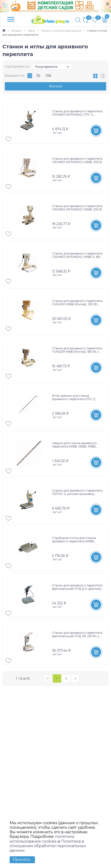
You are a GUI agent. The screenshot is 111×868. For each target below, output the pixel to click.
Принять (22, 859)
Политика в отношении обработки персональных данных (48, 846)
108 (48, 76)
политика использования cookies (42, 839)
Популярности (46, 67)
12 (30, 76)
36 (38, 76)
